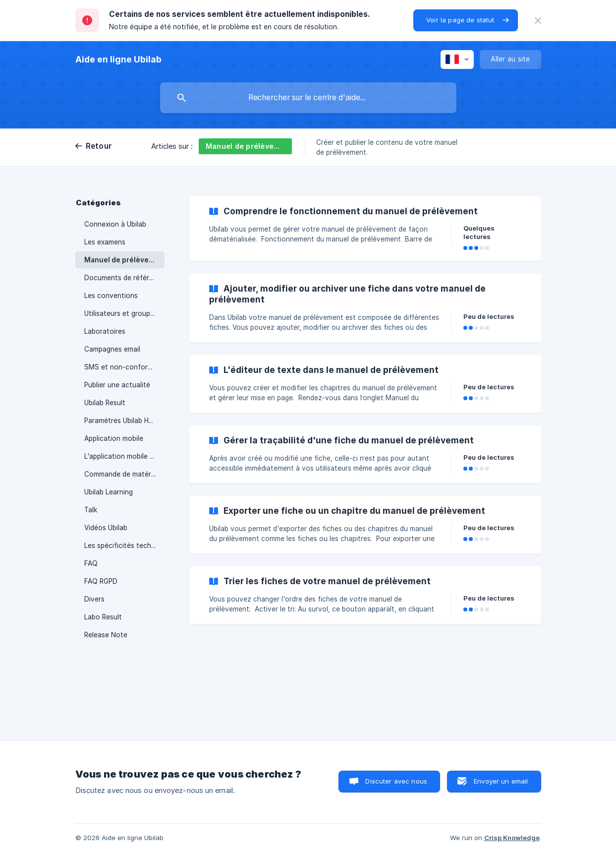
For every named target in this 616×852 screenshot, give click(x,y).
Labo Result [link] (103, 617)
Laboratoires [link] (105, 331)
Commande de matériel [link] (121, 474)
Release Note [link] (106, 635)
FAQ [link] (91, 563)
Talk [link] (91, 510)
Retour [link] (99, 146)
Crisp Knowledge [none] (512, 838)
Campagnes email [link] (112, 349)
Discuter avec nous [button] (396, 781)
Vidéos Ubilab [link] (106, 528)
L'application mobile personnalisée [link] (124, 456)
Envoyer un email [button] (501, 781)
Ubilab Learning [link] (109, 492)
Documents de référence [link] (124, 278)
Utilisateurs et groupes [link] (121, 313)
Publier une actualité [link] (117, 385)
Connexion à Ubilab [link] (115, 224)
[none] (538, 21)
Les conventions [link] (111, 296)
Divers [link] (94, 599)
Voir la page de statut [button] (460, 20)
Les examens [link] (105, 242)
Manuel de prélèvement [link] (124, 260)
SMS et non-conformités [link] (124, 367)
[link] (365, 229)
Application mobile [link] (114, 438)
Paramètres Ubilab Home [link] (123, 421)
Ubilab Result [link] (105, 403)
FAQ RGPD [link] (101, 581)
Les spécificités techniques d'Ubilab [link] (124, 546)
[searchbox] (308, 98)
